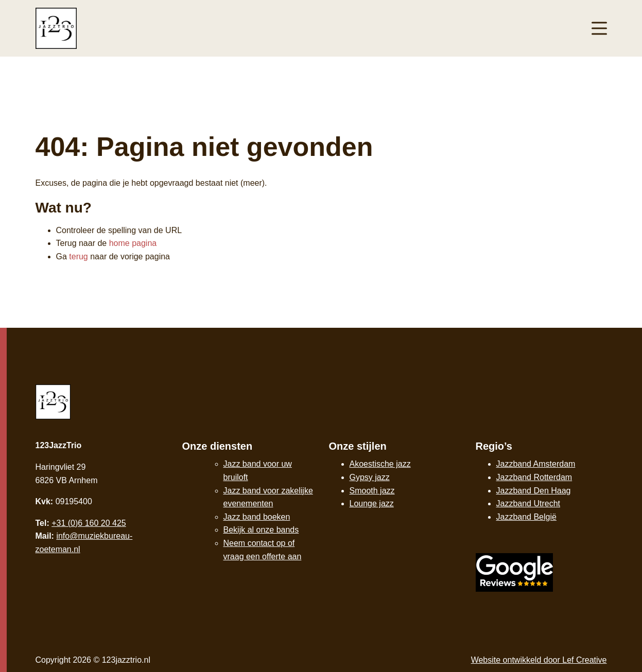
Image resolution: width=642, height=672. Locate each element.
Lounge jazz (372, 503)
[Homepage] (56, 28)
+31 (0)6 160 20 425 (89, 523)
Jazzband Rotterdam (534, 477)
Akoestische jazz (380, 464)
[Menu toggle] (599, 29)
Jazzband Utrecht (528, 503)
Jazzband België (526, 517)
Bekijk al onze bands (261, 530)
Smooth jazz (372, 491)
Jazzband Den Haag (534, 491)
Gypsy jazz (370, 477)
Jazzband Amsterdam (536, 464)
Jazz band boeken (257, 517)
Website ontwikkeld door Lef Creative (539, 660)
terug (78, 257)
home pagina (133, 243)
